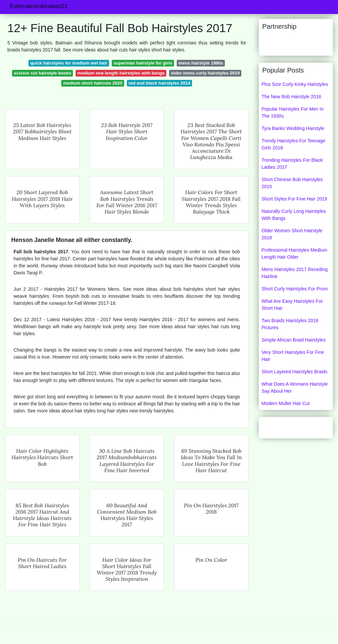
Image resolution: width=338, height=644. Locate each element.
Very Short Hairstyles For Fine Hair (293, 356)
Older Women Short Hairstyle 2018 (292, 234)
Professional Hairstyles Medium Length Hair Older (294, 253)
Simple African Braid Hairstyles (294, 340)
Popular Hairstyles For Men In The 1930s (293, 112)
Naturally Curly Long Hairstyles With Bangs (294, 215)
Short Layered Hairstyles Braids (295, 372)
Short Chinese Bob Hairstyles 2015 (292, 183)
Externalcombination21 (39, 6)
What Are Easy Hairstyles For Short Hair (292, 305)
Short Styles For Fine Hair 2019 (294, 199)
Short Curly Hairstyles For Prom (295, 289)
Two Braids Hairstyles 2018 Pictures (290, 324)
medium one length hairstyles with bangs (121, 73)
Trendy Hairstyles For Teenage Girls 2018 (294, 144)
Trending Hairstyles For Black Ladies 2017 (292, 164)
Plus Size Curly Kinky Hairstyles (295, 84)
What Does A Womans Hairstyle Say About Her (295, 388)
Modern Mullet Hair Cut (286, 403)
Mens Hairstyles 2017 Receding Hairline (295, 273)
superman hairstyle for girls (143, 63)
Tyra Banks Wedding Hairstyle (293, 128)
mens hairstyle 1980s (201, 63)
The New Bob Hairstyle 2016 (291, 97)
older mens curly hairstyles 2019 (205, 73)
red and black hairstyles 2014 (159, 83)
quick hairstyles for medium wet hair (69, 63)
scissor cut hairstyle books (42, 73)
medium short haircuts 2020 (93, 83)
